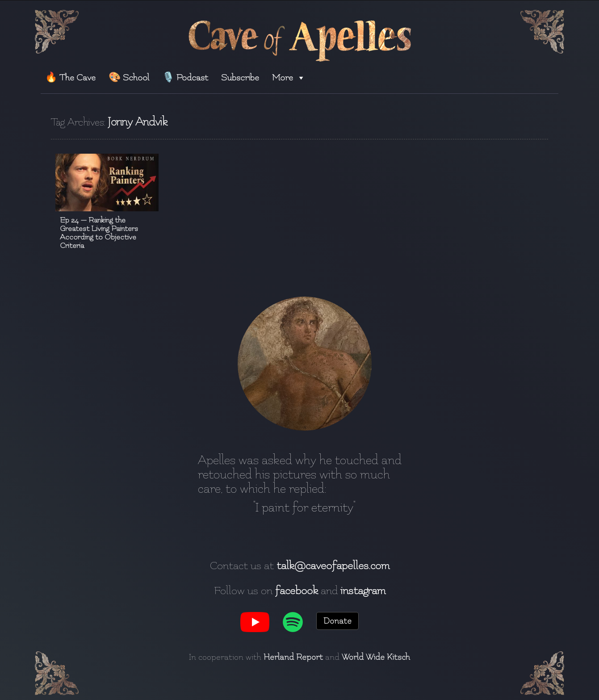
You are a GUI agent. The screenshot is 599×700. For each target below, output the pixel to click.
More (289, 78)
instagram (363, 591)
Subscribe (240, 78)
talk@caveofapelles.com (333, 566)
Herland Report (293, 657)
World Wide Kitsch (376, 657)
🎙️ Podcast (185, 78)
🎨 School (129, 78)
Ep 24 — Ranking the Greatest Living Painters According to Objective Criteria (99, 233)
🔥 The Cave (70, 78)
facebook (297, 591)
